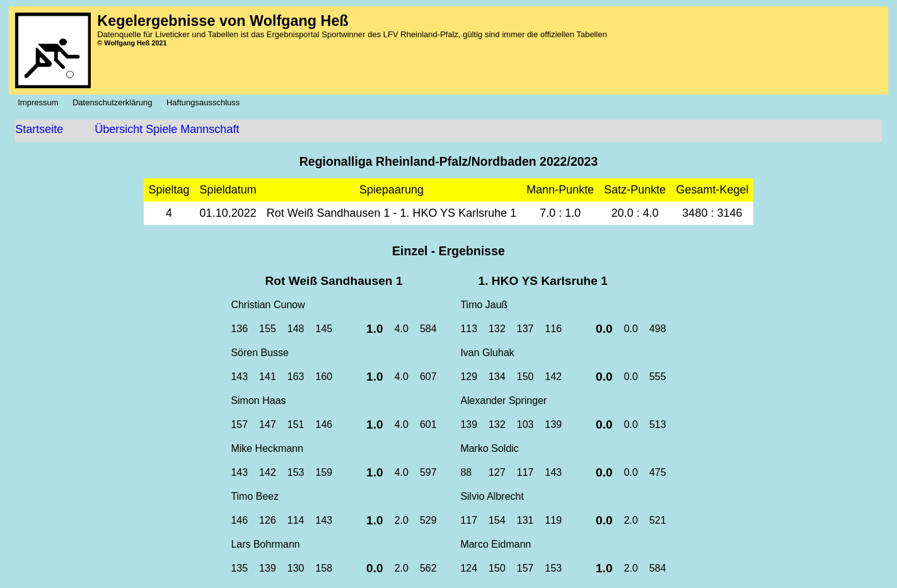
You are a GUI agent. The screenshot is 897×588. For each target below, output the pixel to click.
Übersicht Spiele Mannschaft (167, 129)
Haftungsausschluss (206, 102)
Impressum (41, 102)
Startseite (39, 129)
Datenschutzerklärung (116, 102)
